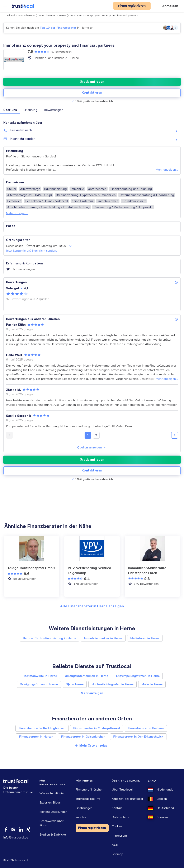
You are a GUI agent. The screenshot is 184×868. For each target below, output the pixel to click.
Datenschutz (121, 817)
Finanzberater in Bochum (146, 728)
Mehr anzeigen (92, 693)
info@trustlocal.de (16, 837)
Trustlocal (9, 15)
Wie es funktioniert (53, 793)
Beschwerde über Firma (51, 823)
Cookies (117, 826)
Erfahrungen (84, 808)
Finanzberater (27, 15)
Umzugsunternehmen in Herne (86, 676)
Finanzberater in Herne (52, 15)
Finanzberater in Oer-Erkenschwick (138, 737)
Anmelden (170, 6)
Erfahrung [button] (30, 110)
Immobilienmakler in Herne (103, 638)
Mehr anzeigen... (167, 170)
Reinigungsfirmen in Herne (39, 684)
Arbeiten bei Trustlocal (128, 799)
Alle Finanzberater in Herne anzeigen (92, 606)
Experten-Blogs (50, 802)
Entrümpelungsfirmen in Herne (138, 676)
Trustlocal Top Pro (88, 799)
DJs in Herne (75, 684)
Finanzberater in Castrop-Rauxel (97, 728)
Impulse (81, 817)
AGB (115, 845)
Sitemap (118, 854)
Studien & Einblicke (53, 835)
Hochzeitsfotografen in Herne (112, 684)
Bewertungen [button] (54, 110)
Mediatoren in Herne (145, 638)
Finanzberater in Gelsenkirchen (83, 737)
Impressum (119, 836)
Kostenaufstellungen (53, 812)
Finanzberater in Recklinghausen (42, 728)
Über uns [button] (10, 110)
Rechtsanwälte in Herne (40, 676)
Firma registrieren (92, 828)
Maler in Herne (152, 684)
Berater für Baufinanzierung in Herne (50, 638)
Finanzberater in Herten (36, 737)
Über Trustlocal (122, 789)
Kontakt (117, 808)
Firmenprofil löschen (89, 789)
